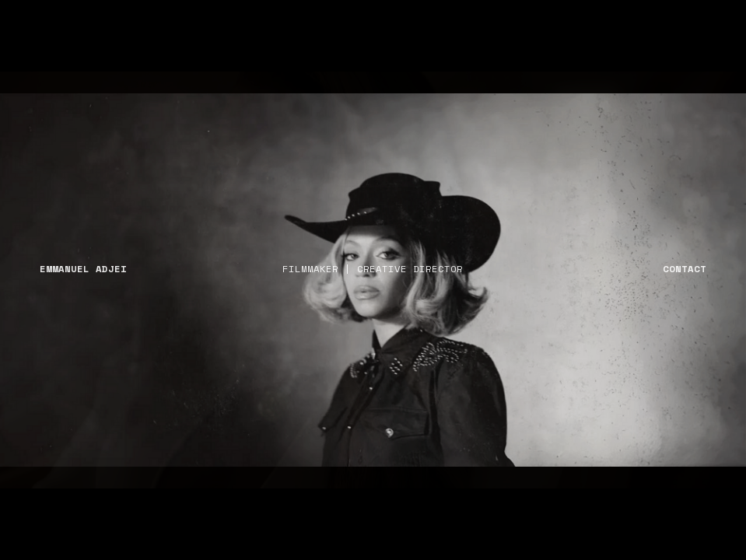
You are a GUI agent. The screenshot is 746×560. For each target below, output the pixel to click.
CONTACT (685, 268)
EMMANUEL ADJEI (83, 268)
